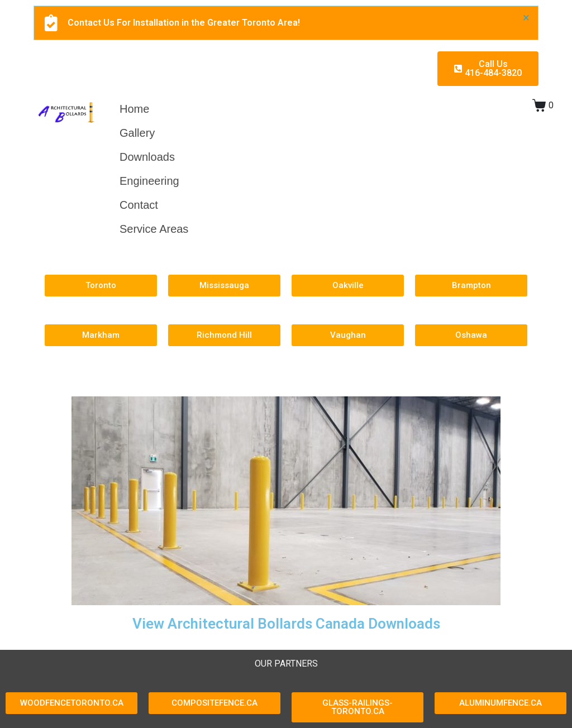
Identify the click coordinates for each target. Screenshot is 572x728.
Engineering (149, 181)
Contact (139, 205)
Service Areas (154, 229)
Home (134, 109)
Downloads (147, 157)
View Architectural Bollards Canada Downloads (286, 624)
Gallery (137, 133)
